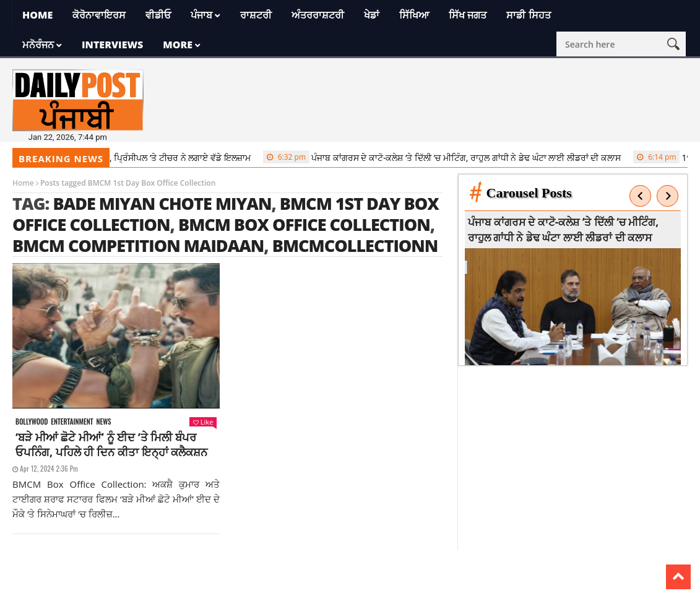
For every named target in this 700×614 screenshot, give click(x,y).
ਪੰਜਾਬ (201, 15)
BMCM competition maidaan (138, 245)
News (103, 422)
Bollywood (32, 422)
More (178, 45)
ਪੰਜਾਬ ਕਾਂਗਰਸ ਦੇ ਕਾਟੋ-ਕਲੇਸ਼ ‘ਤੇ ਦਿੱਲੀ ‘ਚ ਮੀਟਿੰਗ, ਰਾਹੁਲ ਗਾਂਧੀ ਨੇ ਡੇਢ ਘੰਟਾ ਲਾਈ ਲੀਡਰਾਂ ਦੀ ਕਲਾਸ (445, 157)
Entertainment (72, 422)
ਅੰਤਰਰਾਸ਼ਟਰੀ (318, 15)
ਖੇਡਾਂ (372, 15)
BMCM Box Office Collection (304, 224)
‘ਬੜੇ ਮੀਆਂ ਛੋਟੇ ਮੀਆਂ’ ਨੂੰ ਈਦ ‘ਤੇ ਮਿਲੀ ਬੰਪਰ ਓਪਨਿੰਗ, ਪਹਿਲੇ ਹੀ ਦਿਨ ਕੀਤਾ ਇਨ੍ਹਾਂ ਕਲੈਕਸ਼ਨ (111, 444)
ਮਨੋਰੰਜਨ (38, 45)
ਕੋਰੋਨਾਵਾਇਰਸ (99, 15)
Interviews (112, 45)
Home (37, 15)
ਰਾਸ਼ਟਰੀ (256, 15)
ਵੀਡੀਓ (158, 15)
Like (203, 422)
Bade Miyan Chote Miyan (162, 203)
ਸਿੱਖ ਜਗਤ (468, 15)
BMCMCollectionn (355, 245)
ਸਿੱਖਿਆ (414, 15)
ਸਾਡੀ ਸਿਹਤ (528, 15)
